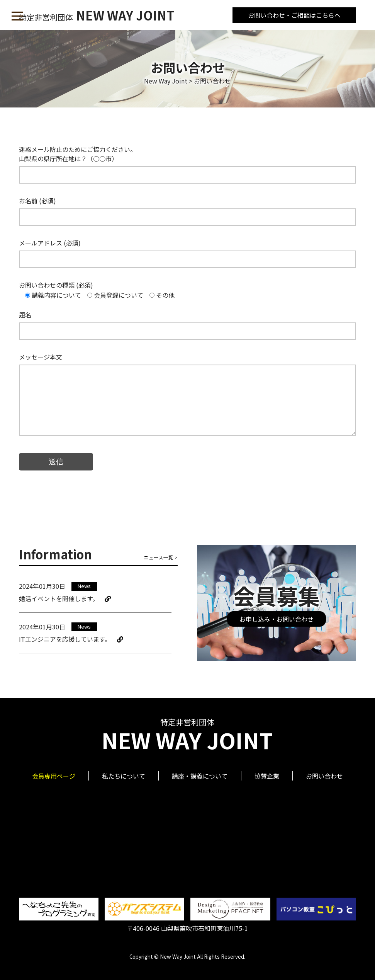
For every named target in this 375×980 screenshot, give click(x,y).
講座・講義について (200, 776)
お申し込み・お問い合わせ (277, 619)
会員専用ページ (54, 776)
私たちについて (124, 776)
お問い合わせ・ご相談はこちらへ (294, 15)
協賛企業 (267, 776)
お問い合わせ (324, 776)
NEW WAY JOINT (97, 15)
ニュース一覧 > (161, 557)
